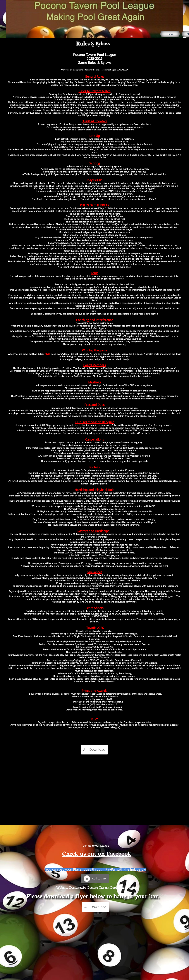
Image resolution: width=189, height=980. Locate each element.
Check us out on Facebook (97, 853)
